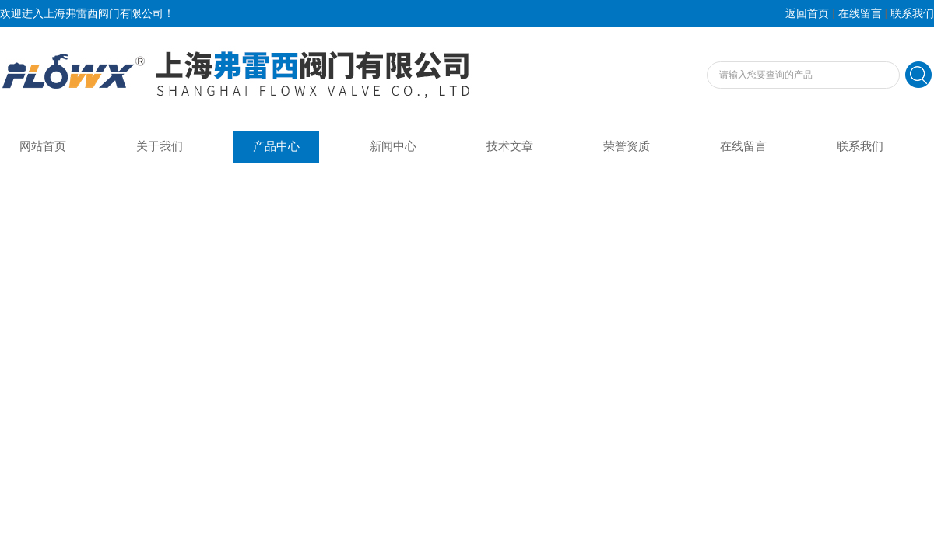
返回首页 (807, 14)
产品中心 (276, 146)
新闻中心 (393, 146)
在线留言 (860, 14)
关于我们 (160, 146)
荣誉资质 (627, 146)
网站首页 (43, 146)
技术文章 (510, 146)
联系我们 (912, 14)
